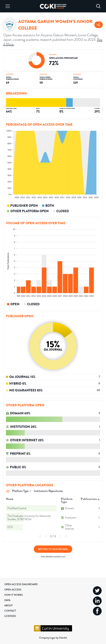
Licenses (10, 616)
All (8, 491)
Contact (10, 611)
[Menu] (8, 6)
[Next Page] (60, 536)
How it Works (14, 595)
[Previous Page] (46, 536)
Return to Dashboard (53, 549)
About (9, 605)
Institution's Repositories (48, 491)
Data (7, 600)
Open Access (13, 590)
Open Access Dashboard (21, 584)
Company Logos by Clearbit (53, 638)
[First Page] (40, 536)
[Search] (98, 6)
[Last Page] (66, 536)
